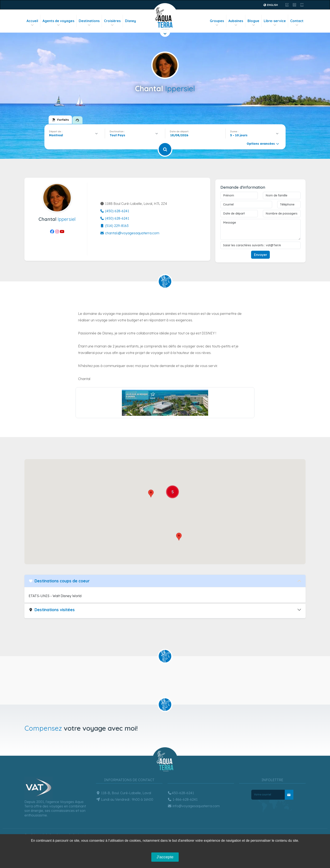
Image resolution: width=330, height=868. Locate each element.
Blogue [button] (253, 23)
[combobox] (75, 135)
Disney (130, 21)
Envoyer (260, 255)
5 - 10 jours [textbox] (239, 135)
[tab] (60, 120)
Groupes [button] (217, 23)
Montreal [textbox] (56, 135)
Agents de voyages (58, 23)
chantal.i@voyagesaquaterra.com (130, 233)
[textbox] (118, 135)
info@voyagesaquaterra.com (194, 806)
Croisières (112, 23)
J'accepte (165, 857)
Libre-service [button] (275, 23)
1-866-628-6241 (183, 799)
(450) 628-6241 (115, 211)
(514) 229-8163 (114, 226)
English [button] (271, 5)
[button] (151, 494)
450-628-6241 (181, 793)
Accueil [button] (32, 23)
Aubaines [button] (236, 23)
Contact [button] (297, 23)
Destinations (89, 23)
